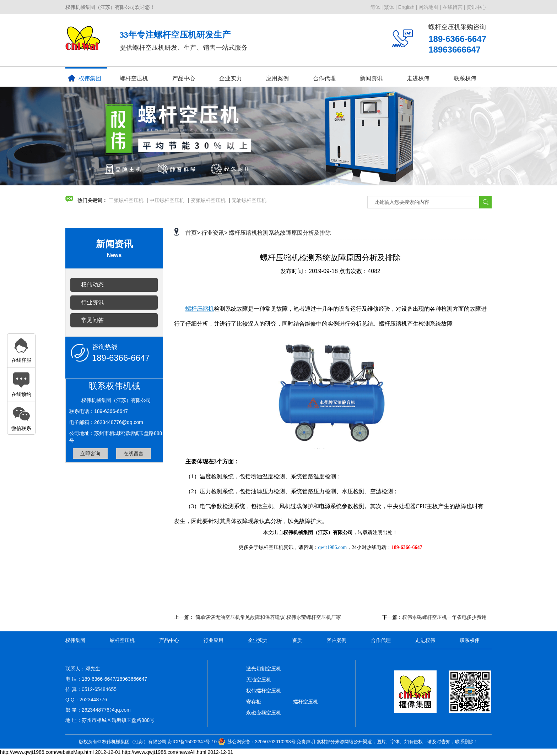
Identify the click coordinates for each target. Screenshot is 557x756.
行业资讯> (214, 233)
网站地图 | (430, 7)
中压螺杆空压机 (167, 200)
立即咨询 (90, 453)
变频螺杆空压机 (208, 200)
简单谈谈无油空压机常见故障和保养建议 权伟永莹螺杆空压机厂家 (268, 617)
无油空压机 (259, 680)
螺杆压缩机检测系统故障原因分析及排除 (280, 233)
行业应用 (213, 640)
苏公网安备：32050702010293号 (261, 742)
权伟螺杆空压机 (264, 691)
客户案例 (336, 640)
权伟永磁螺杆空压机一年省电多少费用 (444, 617)
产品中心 (184, 78)
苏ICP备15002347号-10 (192, 742)
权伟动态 (92, 285)
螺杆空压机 (134, 78)
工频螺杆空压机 (126, 200)
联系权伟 (465, 78)
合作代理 (324, 78)
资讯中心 (476, 7)
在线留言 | (454, 7)
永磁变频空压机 (264, 713)
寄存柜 (254, 702)
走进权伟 (418, 78)
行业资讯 (92, 302)
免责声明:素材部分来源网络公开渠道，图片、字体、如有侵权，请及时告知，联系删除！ (387, 742)
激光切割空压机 (264, 669)
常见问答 (92, 320)
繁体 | (390, 7)
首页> (193, 233)
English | (408, 7)
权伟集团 (85, 78)
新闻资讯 (371, 78)
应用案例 (277, 78)
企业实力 (231, 78)
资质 (297, 640)
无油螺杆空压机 (249, 200)
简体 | (377, 7)
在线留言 (134, 453)
